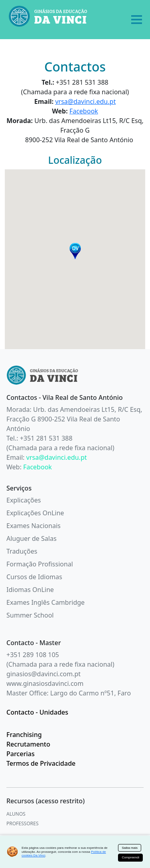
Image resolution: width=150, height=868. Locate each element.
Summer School (30, 615)
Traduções (22, 551)
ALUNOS (16, 814)
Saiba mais (130, 848)
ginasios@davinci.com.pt (44, 674)
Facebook (84, 111)
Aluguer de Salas (31, 538)
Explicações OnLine (35, 513)
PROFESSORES (22, 823)
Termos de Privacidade (41, 763)
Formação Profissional (40, 564)
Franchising (24, 735)
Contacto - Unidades (37, 712)
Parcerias (20, 754)
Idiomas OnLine (30, 590)
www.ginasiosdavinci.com (45, 683)
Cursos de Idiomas (34, 577)
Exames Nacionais (33, 526)
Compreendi (130, 857)
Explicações (24, 500)
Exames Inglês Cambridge (46, 602)
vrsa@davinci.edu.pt (85, 101)
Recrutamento (28, 744)
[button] (75, 251)
